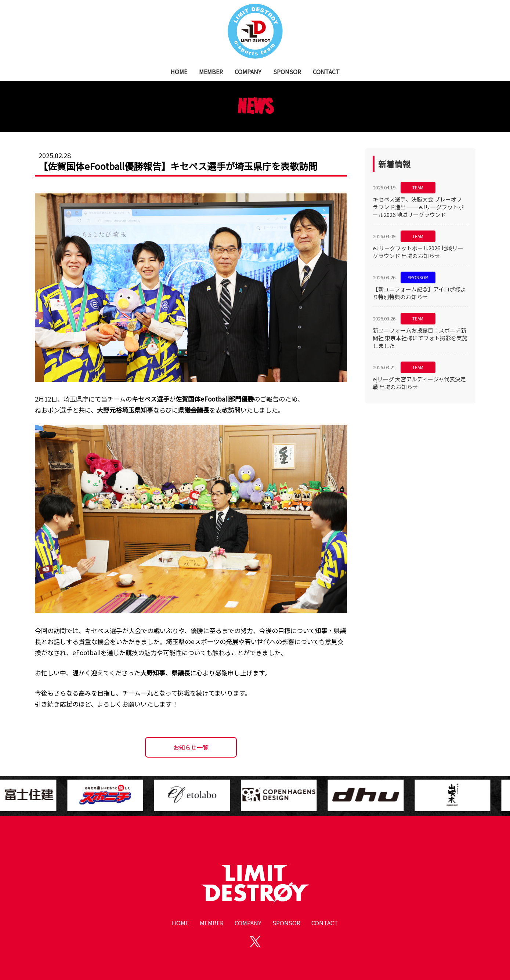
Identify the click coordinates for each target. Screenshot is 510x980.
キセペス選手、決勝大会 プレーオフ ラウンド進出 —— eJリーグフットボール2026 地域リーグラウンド (418, 207)
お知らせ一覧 (191, 747)
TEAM (418, 187)
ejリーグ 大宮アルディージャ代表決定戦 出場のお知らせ (419, 383)
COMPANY (248, 72)
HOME (179, 72)
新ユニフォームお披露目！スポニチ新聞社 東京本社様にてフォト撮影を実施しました (420, 338)
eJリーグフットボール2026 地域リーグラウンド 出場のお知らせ (418, 252)
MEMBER (211, 72)
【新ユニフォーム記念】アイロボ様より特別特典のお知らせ (419, 293)
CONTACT (326, 72)
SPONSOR (287, 72)
